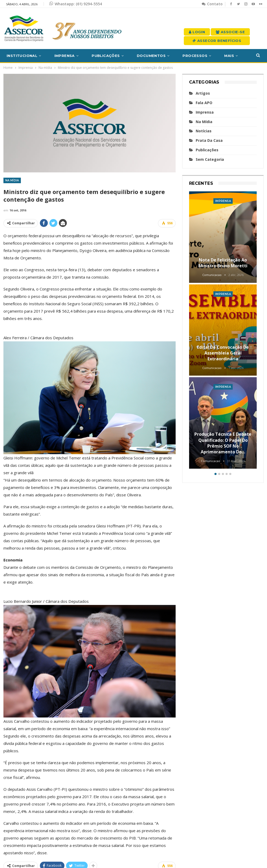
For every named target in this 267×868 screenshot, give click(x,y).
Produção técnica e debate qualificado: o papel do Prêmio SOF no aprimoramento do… (223, 443)
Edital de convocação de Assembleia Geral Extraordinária (223, 353)
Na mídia (12, 180)
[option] (223, 331)
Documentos (151, 56)
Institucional (22, 56)
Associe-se (230, 32)
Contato (212, 4)
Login (197, 32)
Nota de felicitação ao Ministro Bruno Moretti (223, 263)
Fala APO (204, 103)
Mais (229, 56)
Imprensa (65, 56)
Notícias (204, 131)
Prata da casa (209, 140)
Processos (195, 56)
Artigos (203, 93)
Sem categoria (210, 159)
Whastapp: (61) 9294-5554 (76, 4)
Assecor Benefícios (217, 41)
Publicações (106, 56)
